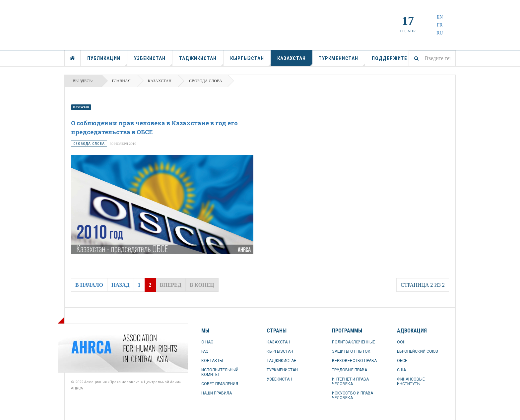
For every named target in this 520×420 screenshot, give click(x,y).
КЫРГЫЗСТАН (251, 61)
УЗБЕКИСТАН (153, 61)
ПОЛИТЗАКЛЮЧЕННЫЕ (354, 342)
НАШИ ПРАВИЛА (217, 393)
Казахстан (81, 107)
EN (440, 17)
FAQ (205, 351)
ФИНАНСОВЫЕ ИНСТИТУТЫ (411, 382)
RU (440, 33)
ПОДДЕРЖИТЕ (390, 58)
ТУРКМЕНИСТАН (342, 61)
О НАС (207, 342)
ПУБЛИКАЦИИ (107, 61)
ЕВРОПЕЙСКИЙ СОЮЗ (418, 351)
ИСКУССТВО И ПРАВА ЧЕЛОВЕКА (353, 395)
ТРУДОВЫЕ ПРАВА (350, 370)
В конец (202, 285)
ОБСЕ (402, 361)
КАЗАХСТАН (295, 61)
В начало (89, 285)
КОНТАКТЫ (212, 361)
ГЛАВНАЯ (73, 58)
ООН (401, 342)
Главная (121, 81)
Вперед (171, 285)
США (401, 370)
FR (440, 25)
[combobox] (432, 58)
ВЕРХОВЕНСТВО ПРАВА (354, 361)
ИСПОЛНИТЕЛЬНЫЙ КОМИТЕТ (220, 372)
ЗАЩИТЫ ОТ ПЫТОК (351, 351)
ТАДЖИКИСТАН (201, 61)
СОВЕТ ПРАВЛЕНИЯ (220, 384)
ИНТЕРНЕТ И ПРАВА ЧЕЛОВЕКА (350, 382)
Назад (121, 285)
